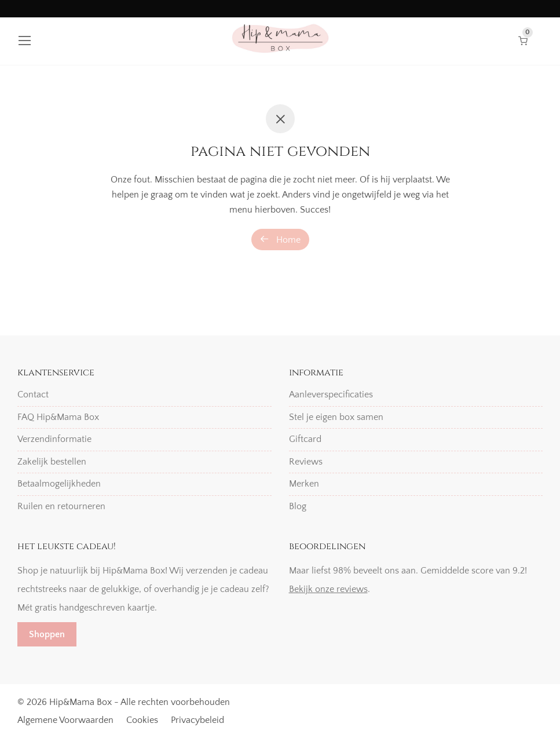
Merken (304, 484)
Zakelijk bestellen (52, 462)
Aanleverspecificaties (331, 394)
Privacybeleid (197, 720)
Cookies (142, 720)
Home (280, 240)
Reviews (306, 462)
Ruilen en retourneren (61, 506)
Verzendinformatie (54, 439)
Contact (33, 394)
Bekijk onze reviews (328, 589)
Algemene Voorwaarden (65, 720)
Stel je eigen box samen (336, 417)
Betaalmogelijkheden (59, 484)
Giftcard (305, 439)
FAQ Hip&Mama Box (58, 417)
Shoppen (47, 634)
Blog (298, 506)
